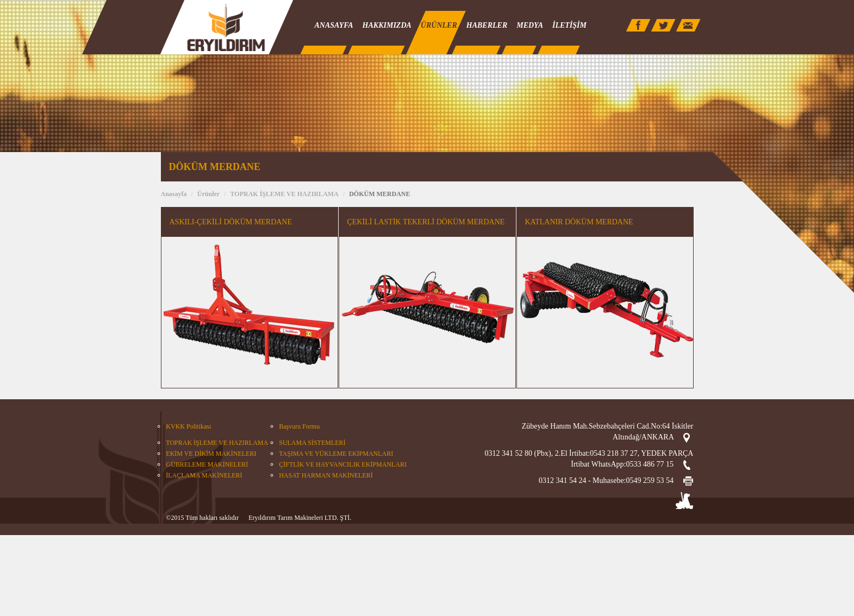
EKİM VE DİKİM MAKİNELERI (211, 454)
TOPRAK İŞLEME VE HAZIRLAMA (285, 194)
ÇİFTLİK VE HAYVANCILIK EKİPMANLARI (343, 464)
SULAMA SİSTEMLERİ (312, 443)
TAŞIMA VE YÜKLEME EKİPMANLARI (336, 454)
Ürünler (208, 194)
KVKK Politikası (188, 426)
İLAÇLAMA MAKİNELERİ (204, 475)
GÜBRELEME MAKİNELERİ (207, 464)
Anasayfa (174, 194)
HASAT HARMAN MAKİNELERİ (326, 475)
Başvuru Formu (299, 426)
